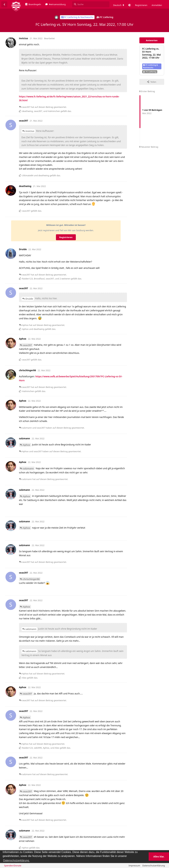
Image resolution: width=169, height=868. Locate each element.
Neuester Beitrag (149, 147)
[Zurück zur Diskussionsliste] (4, 4)
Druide (29, 299)
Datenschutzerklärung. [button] (16, 860)
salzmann (28, 468)
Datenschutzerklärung (154, 866)
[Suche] (91, 4)
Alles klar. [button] (159, 857)
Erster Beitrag (147, 91)
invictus (30, 131)
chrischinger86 (31, 579)
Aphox (27, 445)
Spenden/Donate (13, 866)
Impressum (134, 866)
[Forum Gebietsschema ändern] (119, 5)
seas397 (27, 345)
